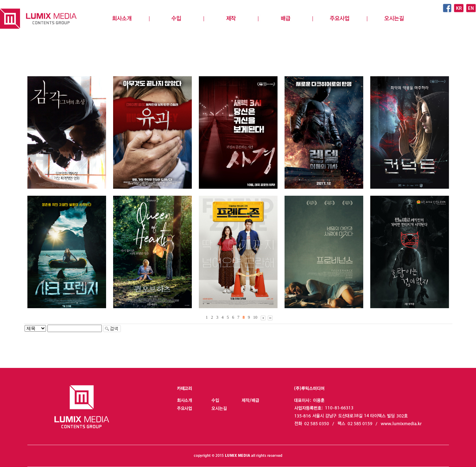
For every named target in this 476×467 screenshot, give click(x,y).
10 (255, 317)
